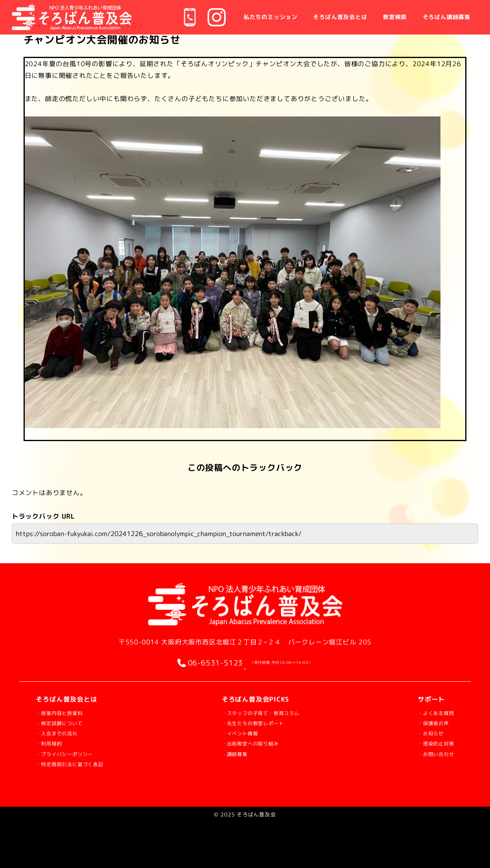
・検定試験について (66, 723)
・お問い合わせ (430, 753)
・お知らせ (423, 733)
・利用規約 (53, 743)
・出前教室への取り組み (252, 743)
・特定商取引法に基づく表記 (80, 764)
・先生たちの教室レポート (255, 723)
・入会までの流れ (63, 733)
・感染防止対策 (430, 743)
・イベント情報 (238, 733)
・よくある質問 (430, 712)
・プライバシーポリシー (73, 753)
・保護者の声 (427, 723)
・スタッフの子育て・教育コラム (266, 712)
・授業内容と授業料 (66, 712)
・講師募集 (231, 753)
